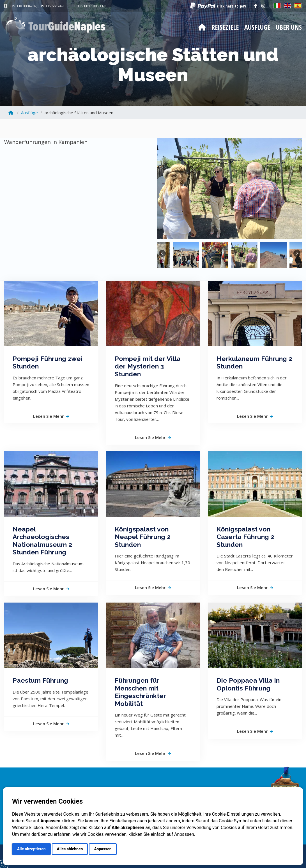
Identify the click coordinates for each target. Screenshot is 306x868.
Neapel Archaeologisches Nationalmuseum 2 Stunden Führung (42, 541)
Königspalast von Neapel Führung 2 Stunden (143, 537)
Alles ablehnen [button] (70, 849)
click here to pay (232, 6)
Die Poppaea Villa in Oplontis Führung (248, 684)
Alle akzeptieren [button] (31, 849)
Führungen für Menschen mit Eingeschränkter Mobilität (140, 692)
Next (297, 254)
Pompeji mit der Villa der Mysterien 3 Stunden (148, 366)
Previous (162, 254)
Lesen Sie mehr (51, 416)
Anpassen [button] (103, 849)
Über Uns (289, 27)
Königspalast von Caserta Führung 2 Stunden (245, 537)
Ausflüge (257, 27)
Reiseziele (225, 27)
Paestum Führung (40, 680)
